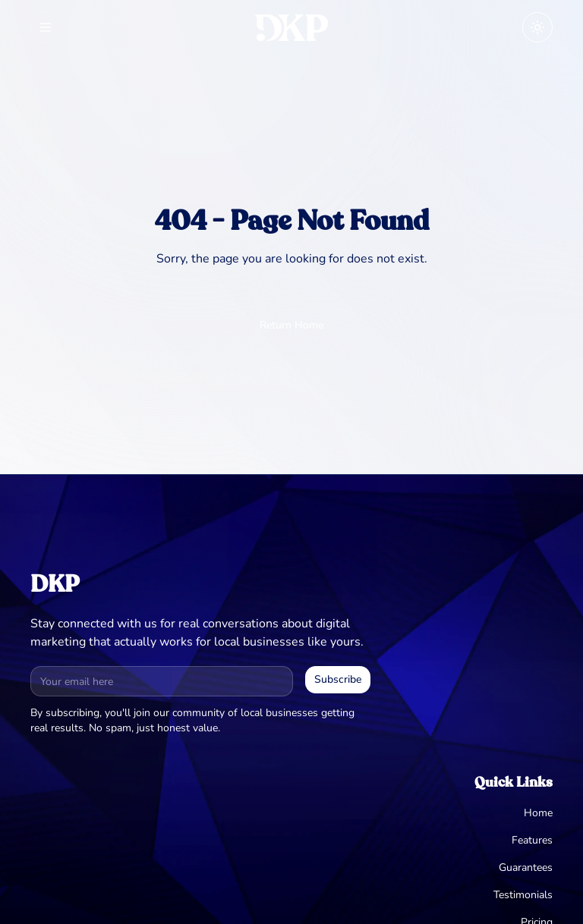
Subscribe (338, 679)
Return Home (291, 325)
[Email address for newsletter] (162, 681)
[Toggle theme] (537, 27)
